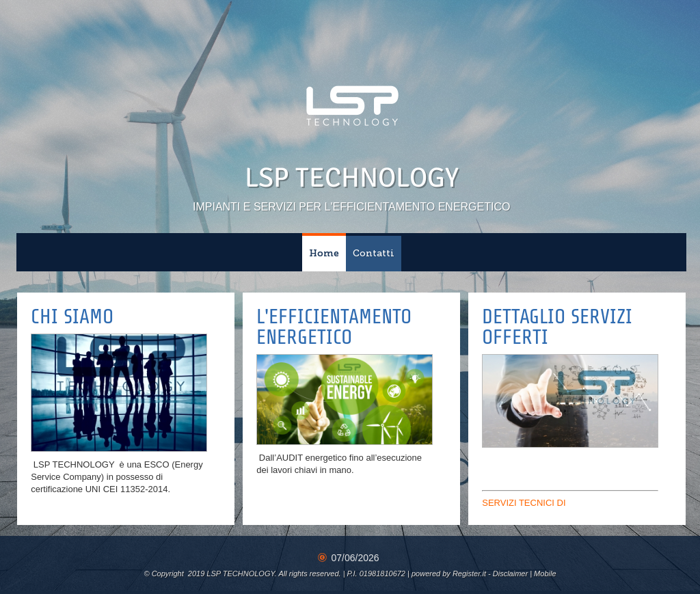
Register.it (469, 573)
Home (324, 253)
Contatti (374, 253)
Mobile (545, 573)
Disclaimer (510, 573)
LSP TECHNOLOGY (352, 178)
